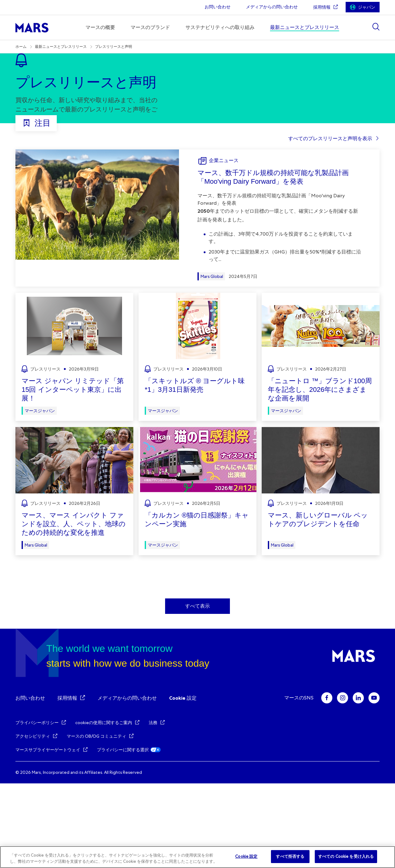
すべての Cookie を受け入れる (346, 856)
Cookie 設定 (183, 783)
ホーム (21, 47)
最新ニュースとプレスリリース (61, 47)
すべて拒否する (290, 856)
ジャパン (367, 7)
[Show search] (376, 27)
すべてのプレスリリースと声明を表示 (330, 223)
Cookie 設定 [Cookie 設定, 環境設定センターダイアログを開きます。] (246, 856)
